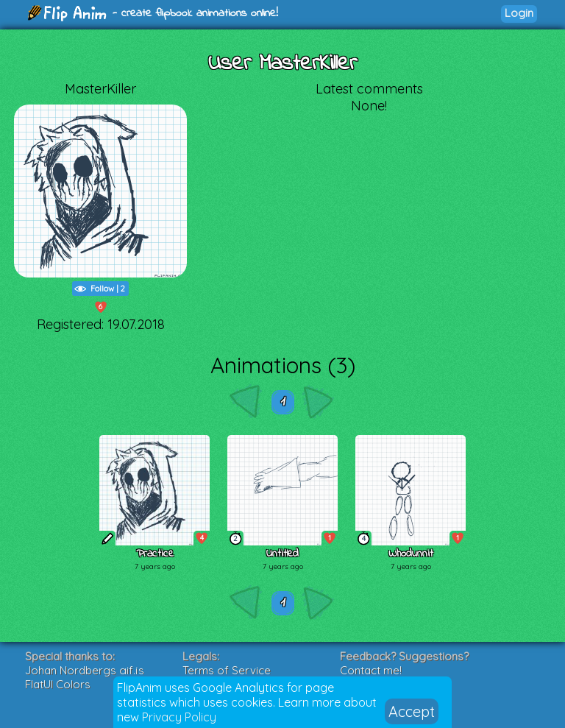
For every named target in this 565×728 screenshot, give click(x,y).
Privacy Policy (179, 717)
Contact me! (371, 670)
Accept (412, 711)
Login (519, 13)
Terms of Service (227, 670)
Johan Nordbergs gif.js (85, 670)
